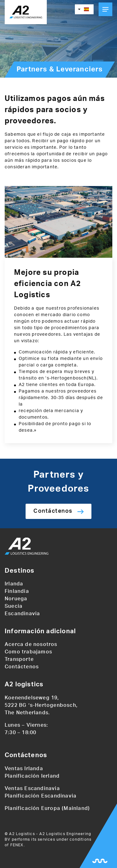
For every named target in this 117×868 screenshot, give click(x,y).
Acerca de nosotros (31, 644)
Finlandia (17, 591)
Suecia (14, 606)
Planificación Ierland (32, 776)
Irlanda (14, 584)
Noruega (16, 599)
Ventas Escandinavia (32, 788)
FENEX (17, 845)
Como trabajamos (28, 652)
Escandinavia (22, 614)
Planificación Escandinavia (41, 796)
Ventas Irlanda (24, 769)
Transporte (19, 659)
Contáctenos (53, 511)
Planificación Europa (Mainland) (47, 808)
